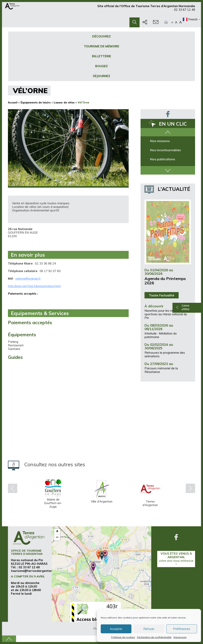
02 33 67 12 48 (185, 11)
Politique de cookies (123, 637)
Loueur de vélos (64, 102)
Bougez (101, 66)
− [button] (57, 538)
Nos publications (163, 159)
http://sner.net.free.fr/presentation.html (34, 286)
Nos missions (160, 141)
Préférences (182, 629)
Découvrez (101, 36)
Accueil (13, 102)
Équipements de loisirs (36, 102)
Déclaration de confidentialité (154, 637)
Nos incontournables (165, 150)
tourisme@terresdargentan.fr (34, 571)
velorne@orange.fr (28, 279)
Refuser (149, 629)
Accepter (116, 629)
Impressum (180, 637)
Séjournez (101, 76)
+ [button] (57, 532)
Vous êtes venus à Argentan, (176, 559)
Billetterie (101, 56)
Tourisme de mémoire (101, 46)
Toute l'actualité (162, 295)
